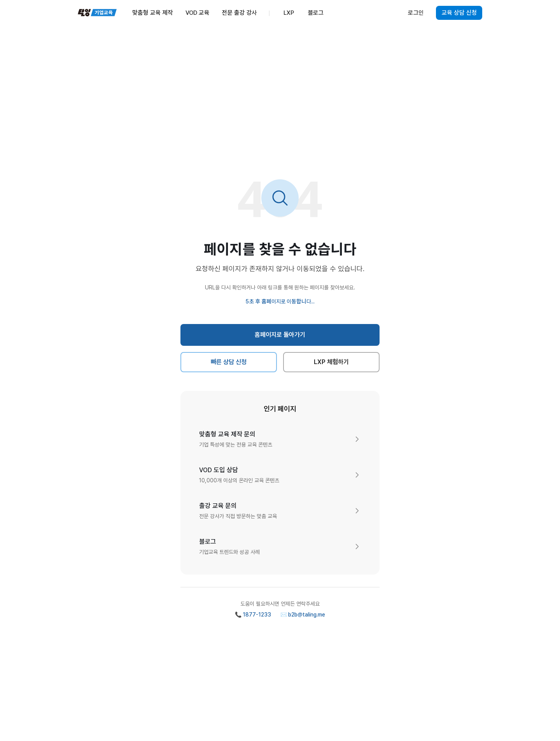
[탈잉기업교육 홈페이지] (97, 13)
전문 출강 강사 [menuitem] (239, 13)
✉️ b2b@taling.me (303, 615)
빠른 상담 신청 (229, 362)
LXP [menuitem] (289, 13)
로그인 (416, 13)
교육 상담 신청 (459, 13)
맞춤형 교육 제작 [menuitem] (153, 13)
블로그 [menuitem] (316, 13)
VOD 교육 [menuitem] (198, 13)
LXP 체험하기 (332, 362)
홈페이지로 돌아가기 (280, 335)
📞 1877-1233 (253, 615)
